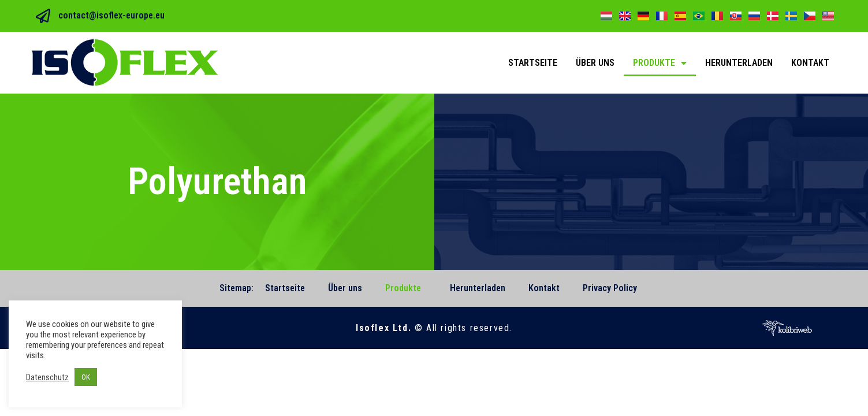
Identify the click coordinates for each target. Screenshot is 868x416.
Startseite (533, 63)
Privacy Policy (610, 288)
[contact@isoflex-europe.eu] (43, 16)
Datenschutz (47, 377)
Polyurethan (217, 181)
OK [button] (86, 377)
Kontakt (810, 63)
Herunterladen (739, 63)
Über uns (595, 63)
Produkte (660, 63)
